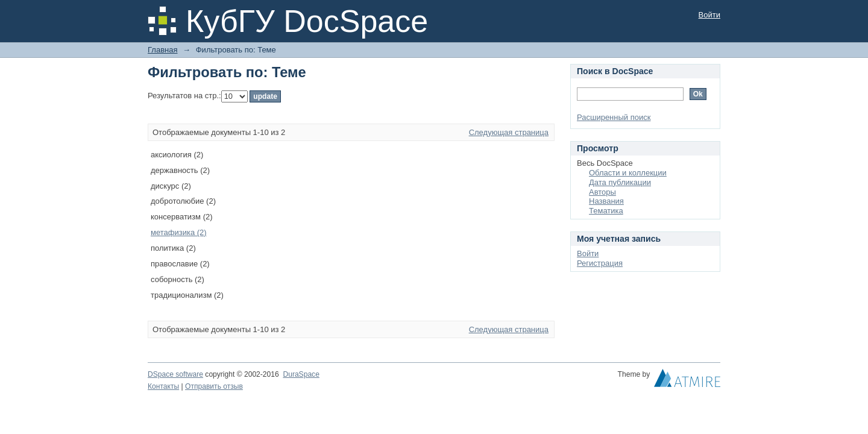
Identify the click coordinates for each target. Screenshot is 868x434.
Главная (162, 50)
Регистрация (600, 263)
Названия (606, 201)
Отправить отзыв (214, 386)
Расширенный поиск (614, 117)
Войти (709, 15)
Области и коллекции (628, 173)
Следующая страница (509, 132)
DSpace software (175, 374)
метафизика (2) (179, 232)
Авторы (602, 192)
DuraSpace (301, 374)
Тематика (606, 211)
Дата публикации (620, 182)
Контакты (163, 386)
